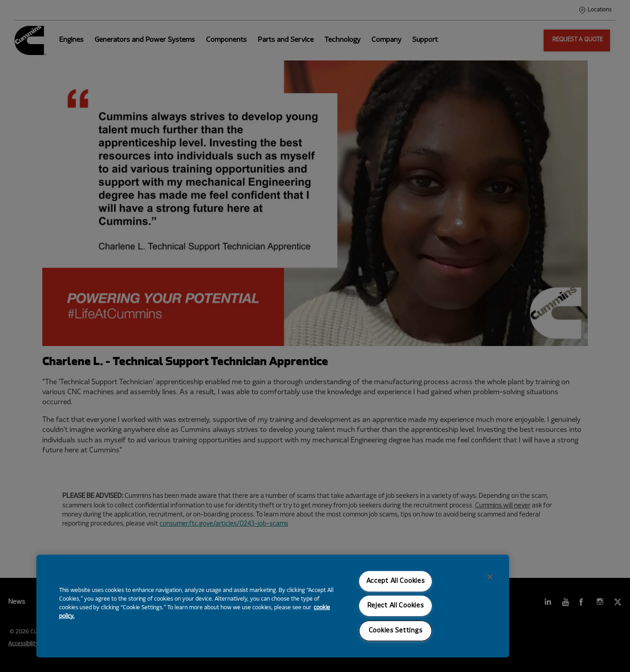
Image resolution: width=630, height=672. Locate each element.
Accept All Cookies (396, 581)
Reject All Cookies (396, 606)
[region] (273, 606)
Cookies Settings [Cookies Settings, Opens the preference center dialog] (396, 631)
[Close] (490, 577)
